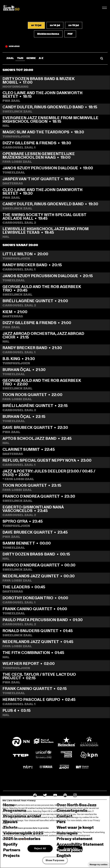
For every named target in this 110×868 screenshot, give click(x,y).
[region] (55, 832)
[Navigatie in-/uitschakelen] (104, 8)
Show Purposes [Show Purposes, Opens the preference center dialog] (55, 860)
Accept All (70, 848)
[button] (36, 25)
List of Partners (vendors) (16, 839)
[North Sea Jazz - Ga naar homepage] (11, 8)
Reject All (40, 848)
